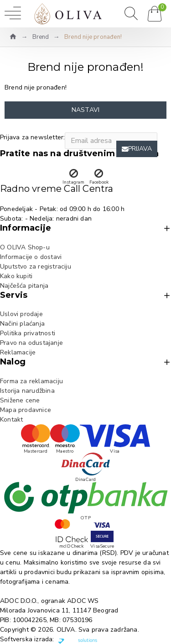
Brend (41, 37)
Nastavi (85, 110)
